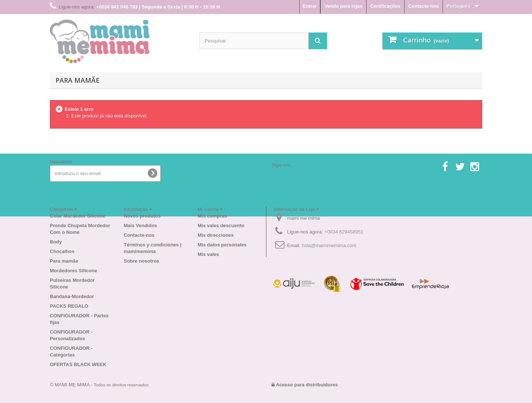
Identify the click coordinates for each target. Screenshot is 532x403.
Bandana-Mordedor (72, 296)
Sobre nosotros (141, 261)
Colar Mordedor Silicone (78, 216)
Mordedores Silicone (74, 271)
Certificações (385, 6)
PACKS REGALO (69, 306)
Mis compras (212, 216)
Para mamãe (78, 80)
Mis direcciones (216, 235)
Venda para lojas (343, 6)
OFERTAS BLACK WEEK (78, 364)
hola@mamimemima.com (329, 245)
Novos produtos (142, 216)
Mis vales (208, 254)
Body (56, 242)
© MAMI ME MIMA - (99, 385)
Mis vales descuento (221, 226)
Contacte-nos (424, 6)
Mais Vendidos (140, 226)
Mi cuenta (210, 209)
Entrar (310, 6)
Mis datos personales (222, 245)
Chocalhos (62, 251)
